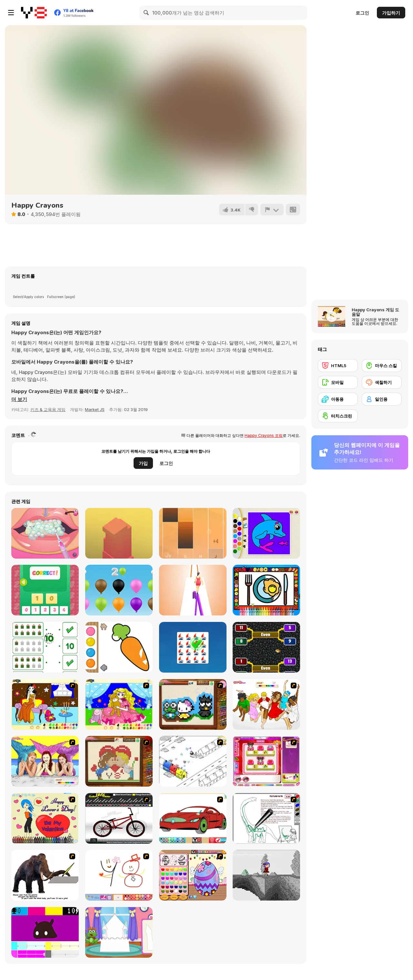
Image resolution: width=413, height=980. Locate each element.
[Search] (146, 13)
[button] (19, 399)
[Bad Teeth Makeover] (45, 533)
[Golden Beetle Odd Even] (266, 647)
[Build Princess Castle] (119, 932)
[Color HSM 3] (266, 704)
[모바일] (338, 382)
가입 (143, 463)
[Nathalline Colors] (266, 875)
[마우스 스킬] (382, 366)
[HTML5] (338, 366)
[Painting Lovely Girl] (45, 704)
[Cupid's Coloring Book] (45, 818)
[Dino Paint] (266, 818)
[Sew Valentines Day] (119, 761)
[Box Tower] (119, 533)
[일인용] (382, 399)
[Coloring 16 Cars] (193, 818)
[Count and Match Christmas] (45, 647)
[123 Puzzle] (45, 590)
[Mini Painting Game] (119, 875)
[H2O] (45, 761)
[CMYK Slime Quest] (45, 932)
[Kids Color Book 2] (266, 533)
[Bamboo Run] (193, 590)
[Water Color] (119, 647)
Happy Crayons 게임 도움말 (375, 312)
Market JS (95, 409)
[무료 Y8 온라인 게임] (34, 13)
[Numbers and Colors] (119, 590)
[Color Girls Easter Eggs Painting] (193, 875)
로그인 (362, 13)
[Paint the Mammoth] (45, 875)
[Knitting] (193, 704)
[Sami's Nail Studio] (266, 761)
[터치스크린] (338, 416)
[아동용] (338, 399)
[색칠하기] (382, 382)
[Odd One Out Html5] (193, 647)
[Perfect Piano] (193, 533)
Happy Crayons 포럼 (264, 435)
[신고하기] (272, 210)
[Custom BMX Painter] (119, 818)
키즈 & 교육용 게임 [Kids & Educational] (48, 409)
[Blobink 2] (193, 761)
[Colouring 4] (119, 704)
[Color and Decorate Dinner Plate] (266, 590)
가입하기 (391, 13)
